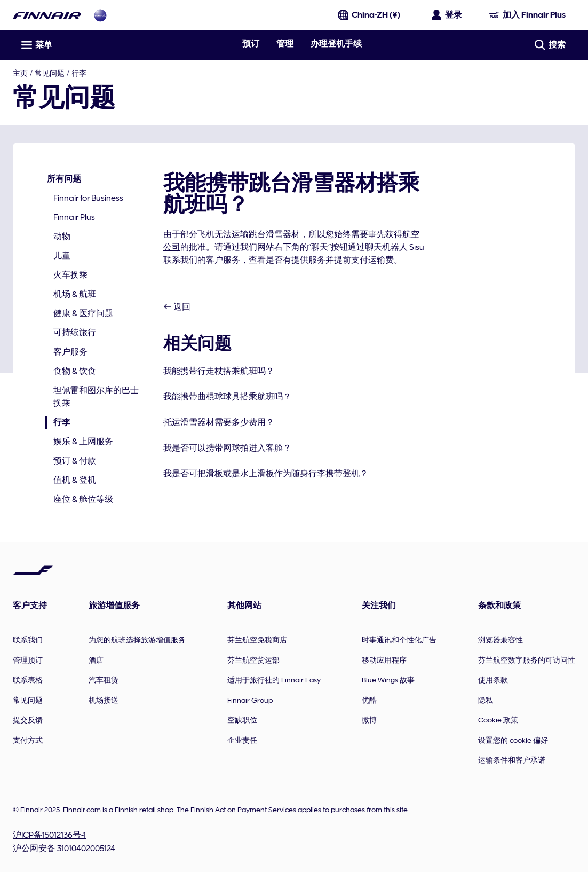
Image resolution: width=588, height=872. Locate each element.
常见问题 (50, 73)
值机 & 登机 (75, 480)
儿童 (62, 256)
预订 (251, 44)
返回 (177, 307)
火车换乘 (70, 275)
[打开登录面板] (447, 15)
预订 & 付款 (75, 461)
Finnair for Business (88, 198)
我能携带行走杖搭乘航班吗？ (219, 371)
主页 (20, 73)
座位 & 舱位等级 (83, 499)
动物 (62, 237)
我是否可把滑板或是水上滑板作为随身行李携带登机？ (266, 474)
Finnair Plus (74, 217)
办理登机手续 (336, 44)
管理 (285, 44)
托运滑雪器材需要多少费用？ (219, 422)
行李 (79, 73)
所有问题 (64, 179)
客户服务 (70, 352)
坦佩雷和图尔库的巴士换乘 (96, 397)
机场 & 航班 (75, 294)
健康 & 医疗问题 (83, 313)
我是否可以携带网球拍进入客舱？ (227, 448)
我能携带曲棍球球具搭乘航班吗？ (227, 397)
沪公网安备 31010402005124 (64, 849)
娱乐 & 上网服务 (83, 442)
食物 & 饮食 (75, 371)
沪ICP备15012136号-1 (49, 835)
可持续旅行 (75, 333)
